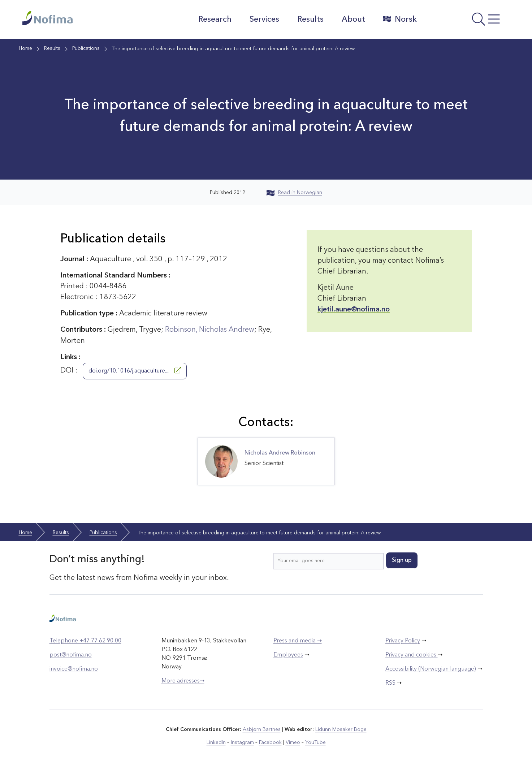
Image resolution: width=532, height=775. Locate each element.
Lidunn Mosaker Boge (341, 729)
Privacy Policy (403, 641)
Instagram (242, 742)
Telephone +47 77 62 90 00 (85, 641)
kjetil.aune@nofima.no (354, 310)
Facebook (270, 742)
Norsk (400, 19)
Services (264, 20)
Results (310, 20)
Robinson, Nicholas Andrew (210, 330)
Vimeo (293, 742)
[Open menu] (467, 21)
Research (215, 20)
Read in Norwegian (294, 193)
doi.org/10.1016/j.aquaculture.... (135, 370)
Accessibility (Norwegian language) (431, 669)
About (353, 20)
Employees (288, 655)
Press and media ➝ (298, 641)
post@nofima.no (71, 655)
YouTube (315, 742)
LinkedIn (216, 742)
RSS (390, 683)
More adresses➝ (183, 681)
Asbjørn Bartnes (261, 729)
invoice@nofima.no (74, 669)
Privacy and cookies (412, 655)
